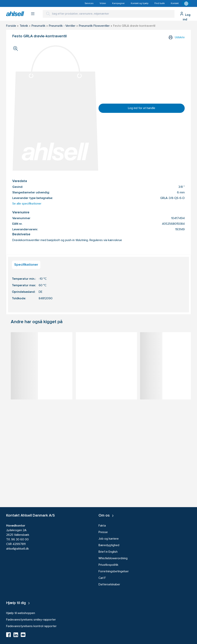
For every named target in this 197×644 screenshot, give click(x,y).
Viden (103, 3)
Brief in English (108, 552)
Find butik (160, 3)
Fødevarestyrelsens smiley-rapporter (31, 620)
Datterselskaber (109, 585)
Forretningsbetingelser (114, 572)
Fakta (102, 526)
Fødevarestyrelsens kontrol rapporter (31, 626)
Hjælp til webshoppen (21, 613)
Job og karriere (109, 539)
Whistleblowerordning (113, 558)
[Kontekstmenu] (186, 3)
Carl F (102, 578)
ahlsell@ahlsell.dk (18, 549)
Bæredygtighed (109, 545)
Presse (103, 532)
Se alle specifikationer (27, 204)
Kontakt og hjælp (140, 3)
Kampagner (118, 3)
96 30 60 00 (20, 540)
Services (89, 3)
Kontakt (175, 3)
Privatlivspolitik (108, 565)
